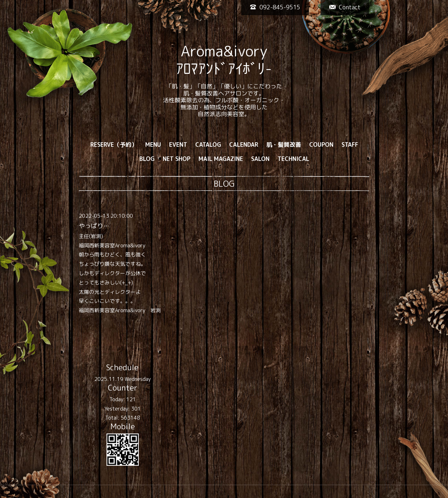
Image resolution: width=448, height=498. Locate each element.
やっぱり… (94, 226)
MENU (153, 145)
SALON (260, 159)
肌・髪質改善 (284, 145)
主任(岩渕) (91, 236)
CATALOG (208, 145)
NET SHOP (177, 159)
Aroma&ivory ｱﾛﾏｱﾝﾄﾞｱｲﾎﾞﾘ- (224, 60)
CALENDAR (244, 145)
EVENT (178, 145)
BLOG (147, 159)
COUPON (321, 145)
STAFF (350, 145)
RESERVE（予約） (114, 145)
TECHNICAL (293, 159)
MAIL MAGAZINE (221, 159)
